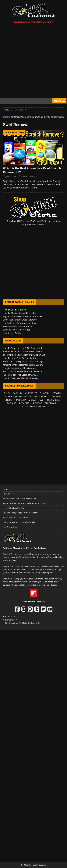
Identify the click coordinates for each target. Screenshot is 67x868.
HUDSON (46, 397)
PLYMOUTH (25, 403)
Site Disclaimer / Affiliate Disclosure (22, 623)
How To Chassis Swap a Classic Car (20, 313)
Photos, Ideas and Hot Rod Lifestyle (19, 522)
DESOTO (57, 393)
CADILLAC (18, 393)
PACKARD (12, 403)
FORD (18, 397)
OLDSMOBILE (54, 400)
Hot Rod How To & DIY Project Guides (20, 499)
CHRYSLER (45, 393)
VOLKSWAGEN (29, 407)
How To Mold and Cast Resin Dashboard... (23, 351)
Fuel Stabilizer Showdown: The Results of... (24, 371)
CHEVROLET (31, 393)
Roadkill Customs (29, 176)
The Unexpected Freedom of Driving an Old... (25, 355)
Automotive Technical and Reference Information (25, 503)
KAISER (56, 397)
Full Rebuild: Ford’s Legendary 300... (20, 375)
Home (6, 489)
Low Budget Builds (12, 333)
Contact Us (10, 617)
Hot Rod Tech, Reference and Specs (20, 323)
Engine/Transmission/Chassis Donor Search (24, 316)
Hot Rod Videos (10, 527)
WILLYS (42, 407)
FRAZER (27, 397)
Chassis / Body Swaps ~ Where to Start (20, 513)
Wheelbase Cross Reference (16, 330)
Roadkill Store (9, 494)
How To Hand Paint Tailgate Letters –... (22, 358)
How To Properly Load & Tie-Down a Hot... (23, 348)
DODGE (9, 397)
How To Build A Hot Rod (14, 508)
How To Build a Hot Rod (14, 310)
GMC (36, 397)
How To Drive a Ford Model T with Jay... (22, 378)
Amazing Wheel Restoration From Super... (23, 365)
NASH (41, 400)
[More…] (35, 188)
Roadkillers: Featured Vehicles (16, 517)
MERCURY (21, 400)
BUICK (7, 393)
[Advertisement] (33, 61)
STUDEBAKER (51, 403)
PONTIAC (38, 403)
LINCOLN (9, 400)
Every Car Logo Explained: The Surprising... (24, 361)
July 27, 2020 (11, 176)
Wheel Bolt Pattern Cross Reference (20, 320)
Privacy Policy (11, 620)
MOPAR (32, 400)
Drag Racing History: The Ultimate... (20, 368)
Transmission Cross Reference (18, 326)
